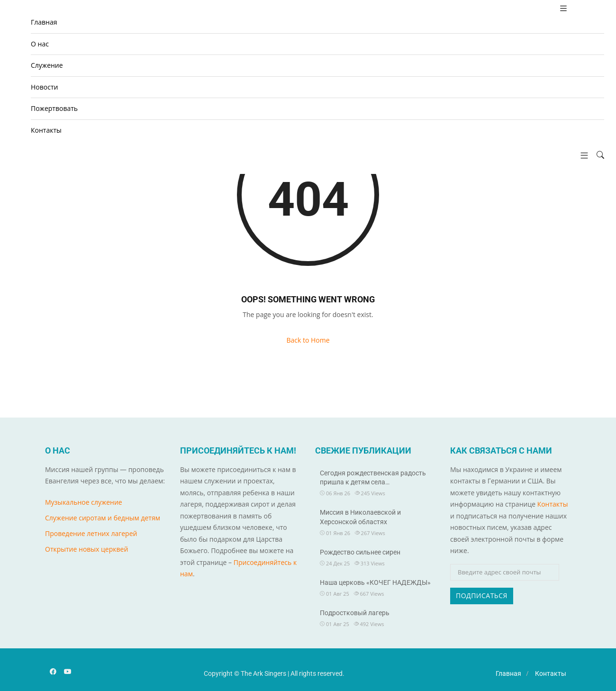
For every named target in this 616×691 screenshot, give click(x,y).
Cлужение (47, 65)
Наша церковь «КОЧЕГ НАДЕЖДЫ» (375, 582)
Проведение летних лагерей (91, 533)
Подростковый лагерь (355, 613)
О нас (40, 44)
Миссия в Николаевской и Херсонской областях (360, 517)
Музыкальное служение (84, 502)
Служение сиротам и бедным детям (103, 518)
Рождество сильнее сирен (360, 552)
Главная (44, 22)
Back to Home (308, 340)
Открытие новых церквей (86, 549)
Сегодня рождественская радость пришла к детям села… (373, 478)
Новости (44, 87)
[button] (581, 155)
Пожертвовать (54, 108)
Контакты (46, 130)
